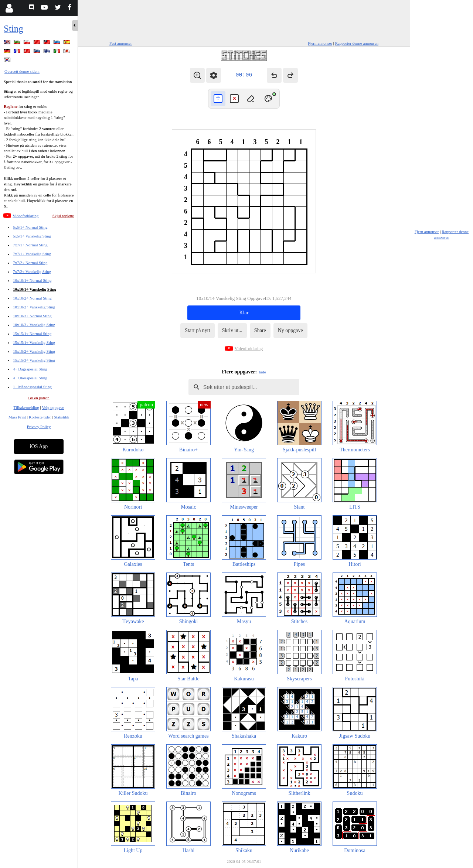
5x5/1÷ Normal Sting (30, 227)
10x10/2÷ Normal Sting (32, 298)
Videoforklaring (25, 216)
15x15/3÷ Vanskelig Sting (34, 360)
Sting (13, 29)
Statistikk (62, 417)
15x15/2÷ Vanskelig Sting (34, 351)
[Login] (9, 8)
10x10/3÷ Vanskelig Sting (34, 325)
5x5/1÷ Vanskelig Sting (32, 236)
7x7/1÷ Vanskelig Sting (32, 254)
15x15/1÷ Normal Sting (32, 334)
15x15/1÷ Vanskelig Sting (34, 342)
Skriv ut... (232, 330)
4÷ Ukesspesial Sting (30, 378)
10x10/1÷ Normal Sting (32, 280)
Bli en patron (39, 398)
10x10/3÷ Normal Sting (32, 316)
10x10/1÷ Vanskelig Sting (35, 289)
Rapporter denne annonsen (357, 43)
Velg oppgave (53, 407)
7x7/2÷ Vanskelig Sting (32, 271)
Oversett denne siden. (22, 71)
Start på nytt (197, 330)
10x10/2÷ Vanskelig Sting (34, 307)
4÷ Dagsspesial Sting (30, 369)
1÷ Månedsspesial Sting (32, 387)
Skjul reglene (63, 216)
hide (263, 372)
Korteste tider (40, 417)
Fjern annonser (320, 43)
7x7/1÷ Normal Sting (30, 245)
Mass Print (17, 417)
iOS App (39, 446)
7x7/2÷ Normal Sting (30, 263)
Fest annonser (121, 43)
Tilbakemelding (26, 407)
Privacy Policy (39, 427)
